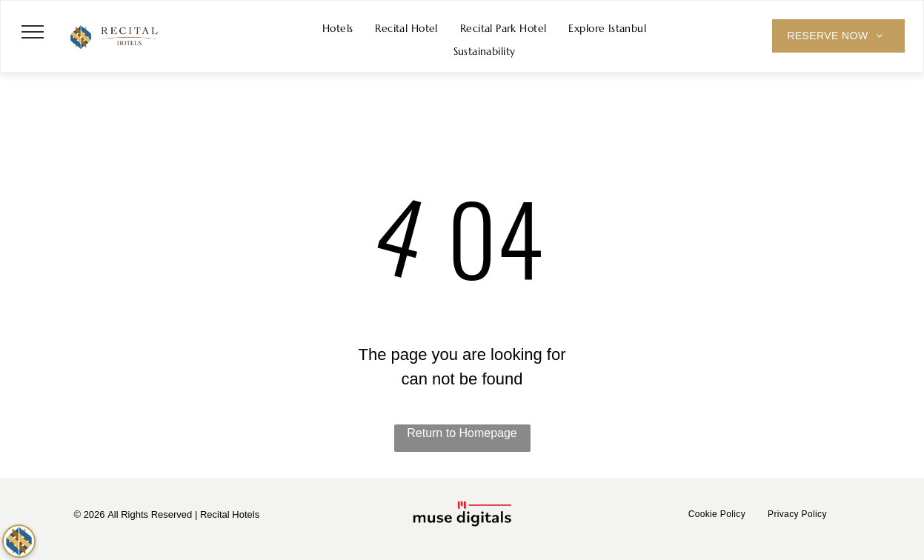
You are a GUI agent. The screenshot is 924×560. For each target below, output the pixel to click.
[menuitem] (338, 29)
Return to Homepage (462, 433)
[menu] (33, 32)
